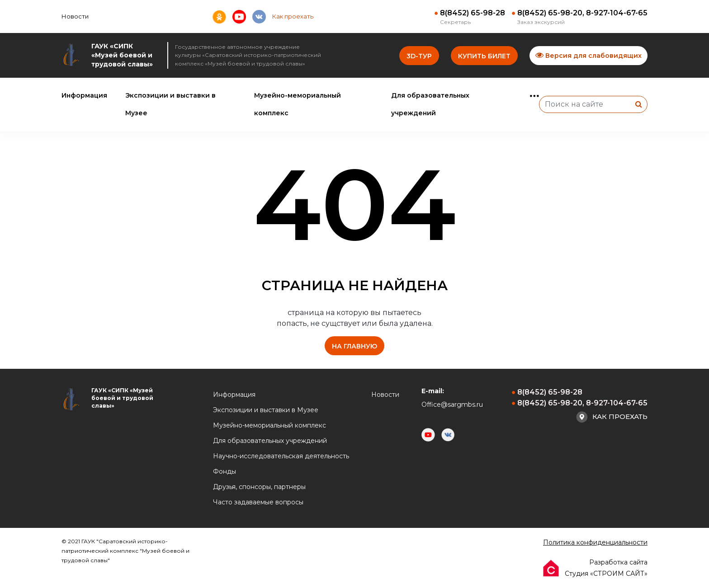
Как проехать (293, 16)
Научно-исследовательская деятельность (281, 456)
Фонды (225, 471)
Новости (75, 16)
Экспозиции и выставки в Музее (266, 410)
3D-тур (419, 56)
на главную (354, 346)
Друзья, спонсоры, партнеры (259, 487)
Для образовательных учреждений (270, 441)
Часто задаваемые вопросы (258, 502)
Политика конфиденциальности (595, 542)
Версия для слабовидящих (588, 55)
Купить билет (484, 56)
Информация (84, 95)
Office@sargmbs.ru (452, 405)
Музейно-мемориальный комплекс (269, 425)
